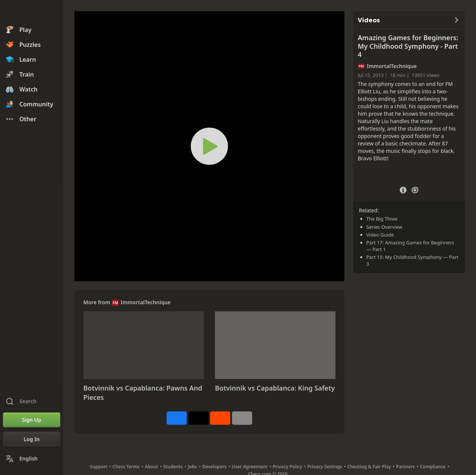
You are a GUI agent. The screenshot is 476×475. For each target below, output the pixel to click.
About (152, 467)
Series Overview (384, 227)
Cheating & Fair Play (369, 467)
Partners (405, 467)
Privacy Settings (325, 467)
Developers (215, 467)
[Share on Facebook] (177, 418)
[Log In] (32, 439)
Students (173, 467)
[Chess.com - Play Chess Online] (32, 13)
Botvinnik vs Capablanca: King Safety (275, 388)
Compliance (433, 467)
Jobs (192, 467)
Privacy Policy (287, 467)
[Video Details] (403, 189)
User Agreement (250, 467)
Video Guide (380, 235)
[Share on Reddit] (220, 418)
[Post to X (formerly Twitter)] (199, 418)
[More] (242, 418)
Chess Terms (126, 467)
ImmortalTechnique (146, 302)
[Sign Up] (32, 420)
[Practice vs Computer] (415, 189)
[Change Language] (32, 459)
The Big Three (382, 219)
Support (99, 467)
